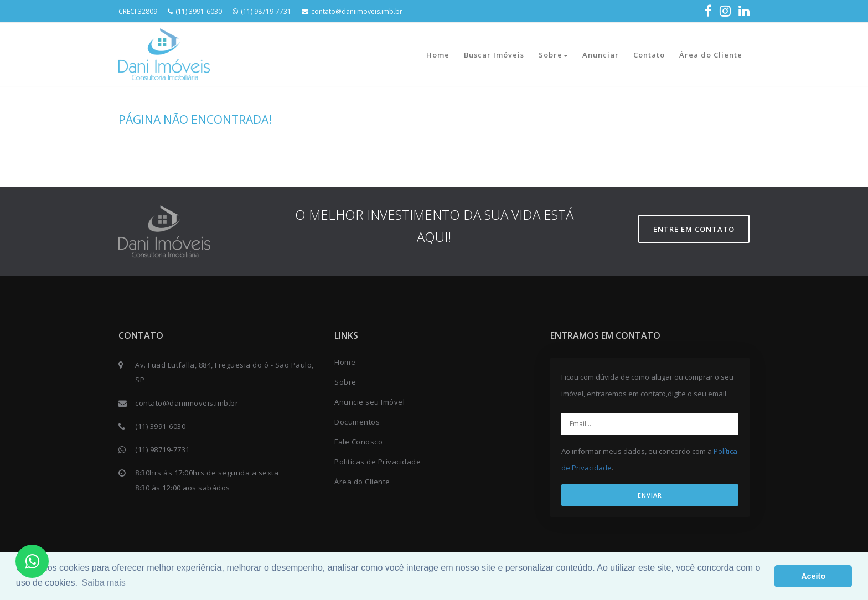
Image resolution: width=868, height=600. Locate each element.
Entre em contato (694, 229)
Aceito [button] (813, 576)
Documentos (357, 422)
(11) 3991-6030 (195, 11)
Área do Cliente (711, 55)
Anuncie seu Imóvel (370, 402)
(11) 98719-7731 (262, 11)
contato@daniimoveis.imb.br (352, 11)
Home (438, 55)
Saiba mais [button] (104, 583)
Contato (649, 55)
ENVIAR (650, 495)
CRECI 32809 (138, 11)
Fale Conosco (358, 442)
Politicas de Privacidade (378, 462)
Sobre (553, 55)
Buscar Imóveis (494, 55)
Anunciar (601, 55)
